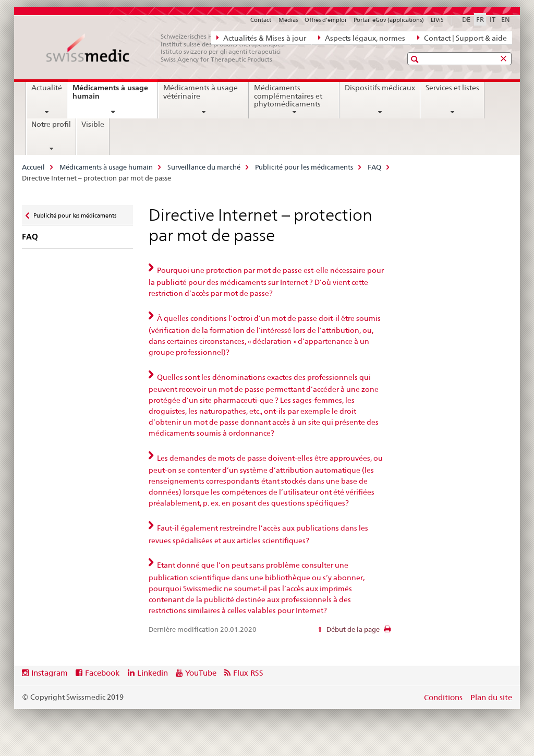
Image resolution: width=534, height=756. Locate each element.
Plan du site (491, 697)
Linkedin (153, 673)
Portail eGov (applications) (389, 20)
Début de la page (352, 629)
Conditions (443, 697)
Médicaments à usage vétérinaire (201, 92)
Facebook (102, 673)
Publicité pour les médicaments (304, 167)
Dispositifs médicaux (380, 88)
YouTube (201, 673)
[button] (416, 59)
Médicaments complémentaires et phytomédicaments (288, 96)
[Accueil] (171, 48)
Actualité (47, 88)
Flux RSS (248, 673)
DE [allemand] (466, 19)
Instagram (50, 673)
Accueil (33, 167)
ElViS (437, 20)
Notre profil (51, 124)
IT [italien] (493, 19)
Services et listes (452, 88)
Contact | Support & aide (462, 38)
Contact (261, 20)
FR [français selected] (480, 19)
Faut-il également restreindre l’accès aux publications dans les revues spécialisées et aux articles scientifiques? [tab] (258, 534)
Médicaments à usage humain (110, 96)
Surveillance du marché (204, 167)
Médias (288, 20)
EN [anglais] (506, 19)
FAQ (374, 167)
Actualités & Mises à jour (261, 38)
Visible (93, 124)
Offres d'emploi (325, 20)
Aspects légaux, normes (362, 38)
